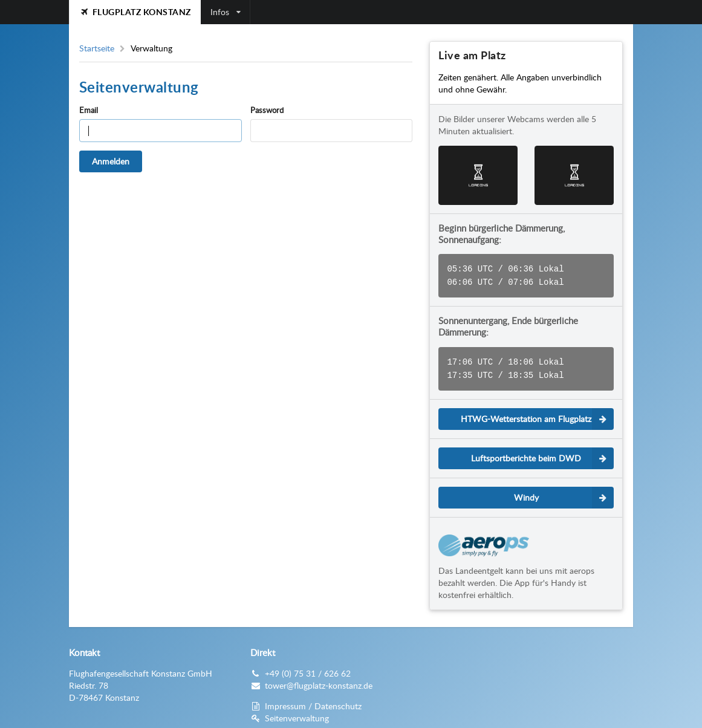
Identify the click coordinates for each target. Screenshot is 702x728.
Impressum (285, 701)
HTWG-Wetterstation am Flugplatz (537, 414)
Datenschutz (338, 701)
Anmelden (111, 161)
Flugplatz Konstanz (135, 12)
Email (89, 110)
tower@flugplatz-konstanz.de (319, 681)
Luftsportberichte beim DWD (542, 453)
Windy (564, 493)
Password (267, 110)
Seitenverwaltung (297, 713)
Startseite (97, 48)
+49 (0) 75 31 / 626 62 (308, 668)
